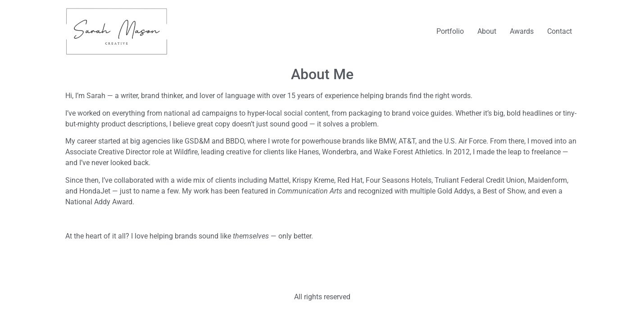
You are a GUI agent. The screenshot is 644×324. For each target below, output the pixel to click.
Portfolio (450, 31)
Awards (522, 31)
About (487, 31)
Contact (560, 31)
